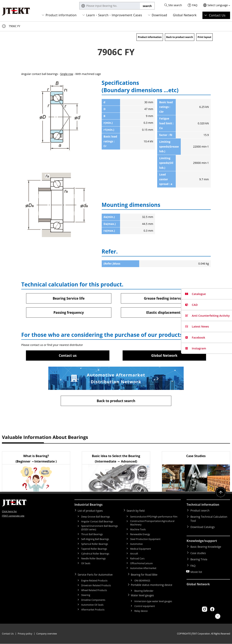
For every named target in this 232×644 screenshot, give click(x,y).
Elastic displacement (163, 313)
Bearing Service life (69, 298)
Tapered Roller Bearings (94, 549)
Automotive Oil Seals (92, 605)
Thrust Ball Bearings (92, 535)
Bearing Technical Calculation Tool (209, 519)
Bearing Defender (144, 591)
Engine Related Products (94, 581)
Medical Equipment (141, 549)
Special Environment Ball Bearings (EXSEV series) (100, 528)
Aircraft (134, 554)
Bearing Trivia (199, 558)
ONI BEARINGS (142, 581)
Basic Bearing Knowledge (206, 547)
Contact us (68, 356)
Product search (200, 511)
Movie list (196, 570)
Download (159, 15)
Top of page (4, 26)
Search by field (136, 511)
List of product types (91, 511)
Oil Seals (86, 564)
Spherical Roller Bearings (95, 545)
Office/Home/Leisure (141, 564)
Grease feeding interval (163, 298)
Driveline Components (93, 600)
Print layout (204, 37)
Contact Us (217, 15)
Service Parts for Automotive (96, 575)
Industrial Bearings (89, 505)
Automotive (136, 545)
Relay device (141, 611)
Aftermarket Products (93, 610)
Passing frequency (69, 313)
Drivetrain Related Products (96, 586)
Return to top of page (220, 494)
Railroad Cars (137, 559)
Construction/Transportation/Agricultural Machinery (152, 523)
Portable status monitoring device (153, 585)
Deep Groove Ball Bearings (96, 517)
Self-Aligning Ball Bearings (95, 540)
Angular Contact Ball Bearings (97, 522)
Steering (86, 595)
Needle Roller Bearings (93, 559)
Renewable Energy (140, 535)
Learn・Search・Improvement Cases (114, 15)
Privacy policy (25, 634)
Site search (175, 5)
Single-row (67, 74)
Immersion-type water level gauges (153, 601)
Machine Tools (138, 530)
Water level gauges (143, 595)
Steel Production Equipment (145, 540)
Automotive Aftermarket (143, 569)
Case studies (198, 553)
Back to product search (180, 37)
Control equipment (145, 606)
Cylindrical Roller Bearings (95, 554)
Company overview (47, 634)
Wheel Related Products (94, 591)
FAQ (195, 5)
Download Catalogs (203, 528)
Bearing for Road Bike (145, 575)
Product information (61, 15)
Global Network (185, 15)
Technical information (204, 505)
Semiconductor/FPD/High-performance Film (154, 517)
